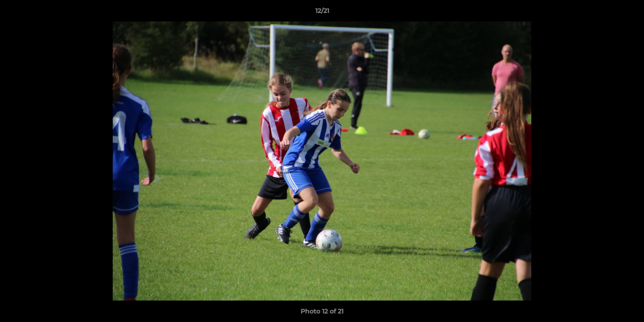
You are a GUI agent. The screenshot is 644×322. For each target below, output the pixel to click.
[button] (628, 13)
